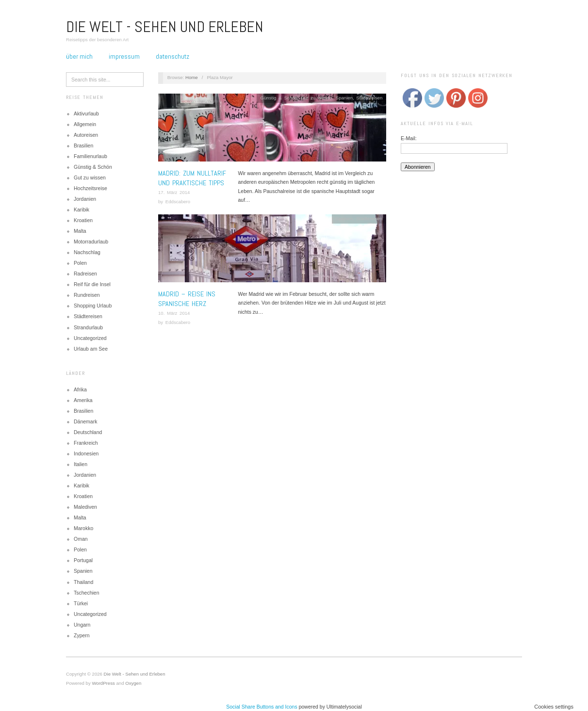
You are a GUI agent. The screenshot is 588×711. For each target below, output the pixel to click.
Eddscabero (178, 202)
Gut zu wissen (90, 178)
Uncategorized (90, 338)
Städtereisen (88, 316)
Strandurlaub (88, 327)
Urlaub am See (91, 349)
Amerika (83, 400)
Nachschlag (87, 252)
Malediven (85, 507)
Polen (80, 263)
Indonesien (86, 453)
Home (192, 77)
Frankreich (86, 443)
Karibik (82, 210)
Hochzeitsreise (90, 188)
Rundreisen (87, 295)
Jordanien (85, 199)
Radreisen (85, 274)
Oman (81, 539)
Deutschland (88, 432)
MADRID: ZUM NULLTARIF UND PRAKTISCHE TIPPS (192, 178)
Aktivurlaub (86, 113)
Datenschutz (172, 56)
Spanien (83, 571)
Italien (81, 464)
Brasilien (83, 145)
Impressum (124, 56)
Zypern (82, 635)
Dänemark (85, 421)
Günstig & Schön (93, 167)
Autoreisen (86, 135)
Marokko (83, 528)
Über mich (79, 56)
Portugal (83, 560)
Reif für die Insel (92, 284)
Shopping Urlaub (93, 306)
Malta (80, 231)
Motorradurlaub (91, 242)
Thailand (83, 582)
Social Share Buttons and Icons (262, 707)
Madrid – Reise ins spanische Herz (187, 299)
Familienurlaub (90, 156)
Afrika (80, 389)
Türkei (81, 603)
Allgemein (85, 124)
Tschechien (87, 593)
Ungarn (82, 625)
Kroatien (83, 220)
